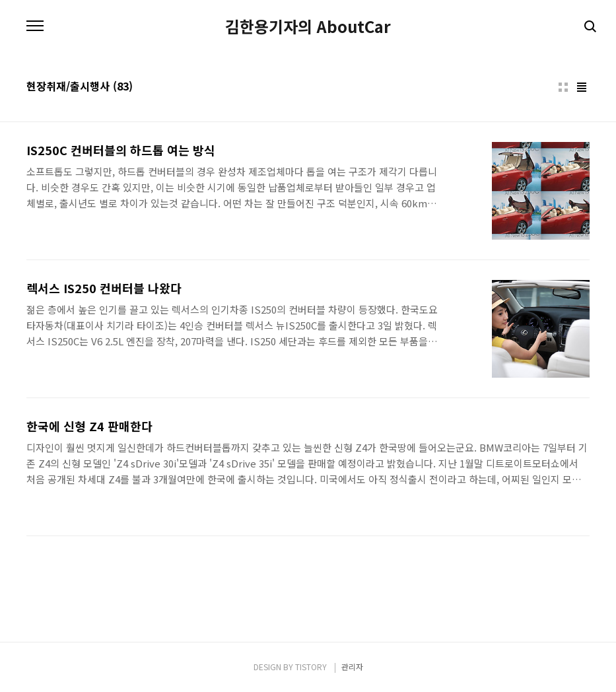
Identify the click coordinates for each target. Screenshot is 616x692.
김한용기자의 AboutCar (308, 26)
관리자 (352, 667)
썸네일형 (563, 87)
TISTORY (311, 667)
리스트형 (582, 87)
